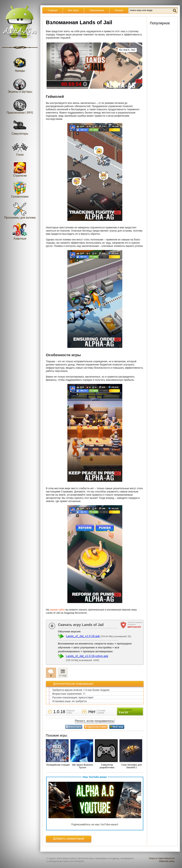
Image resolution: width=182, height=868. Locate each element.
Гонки (20, 148)
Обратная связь (167, 861)
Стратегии (20, 168)
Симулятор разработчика (107, 766)
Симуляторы (20, 127)
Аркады (20, 64)
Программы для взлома (20, 210)
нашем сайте (57, 610)
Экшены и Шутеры (20, 85)
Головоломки (20, 189)
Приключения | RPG (20, 106)
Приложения (97, 10)
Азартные (20, 231)
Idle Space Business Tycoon (82, 766)
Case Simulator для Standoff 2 (132, 766)
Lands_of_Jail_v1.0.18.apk (83, 636)
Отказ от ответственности (162, 858)
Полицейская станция (58, 765)
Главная (53, 10)
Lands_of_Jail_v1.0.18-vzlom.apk (87, 656)
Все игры (73, 10)
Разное (119, 10)
